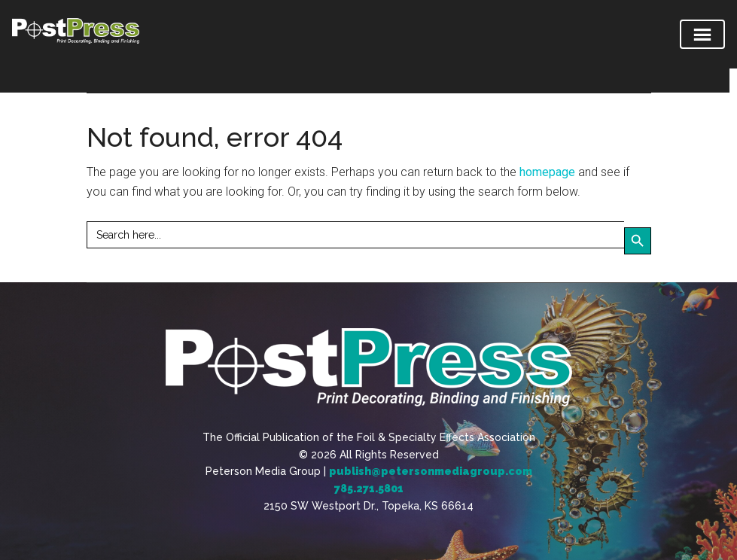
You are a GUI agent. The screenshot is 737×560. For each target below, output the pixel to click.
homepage (547, 172)
